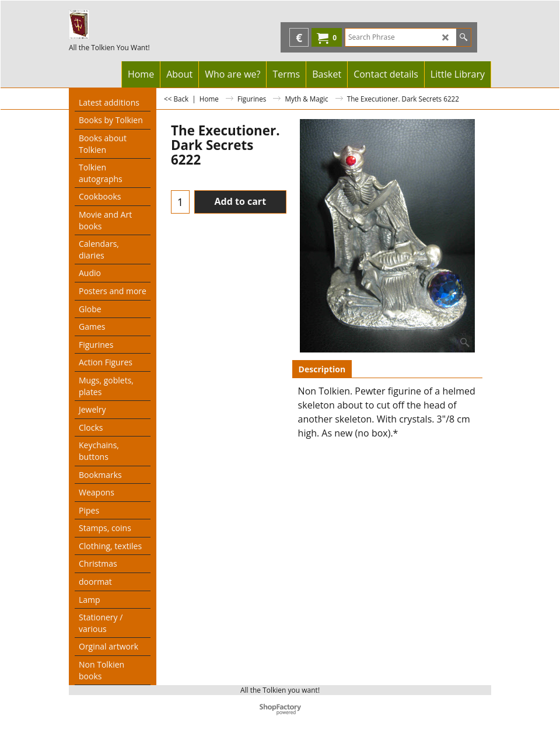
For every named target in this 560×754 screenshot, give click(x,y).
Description (322, 369)
